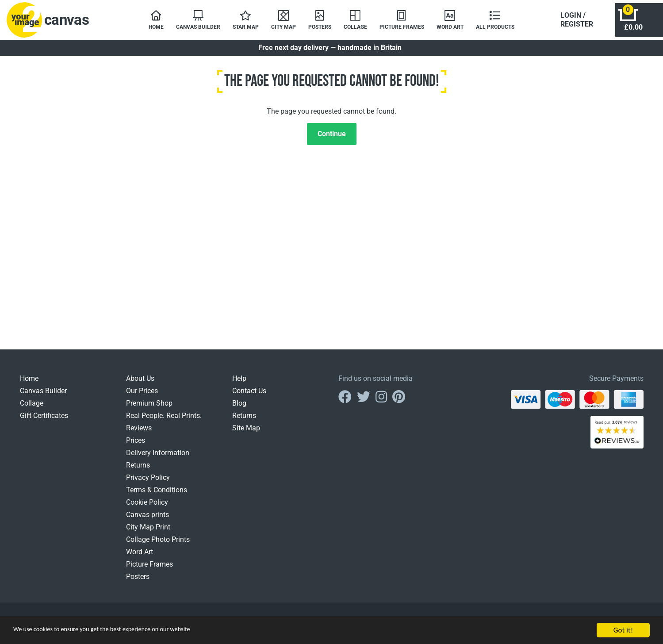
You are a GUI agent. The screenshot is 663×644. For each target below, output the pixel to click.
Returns (138, 470)
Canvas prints (148, 519)
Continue (332, 138)
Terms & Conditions (157, 494)
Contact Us (249, 395)
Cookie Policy (147, 507)
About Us (140, 383)
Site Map (246, 432)
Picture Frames (149, 569)
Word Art (140, 556)
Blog (239, 408)
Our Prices (142, 395)
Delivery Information (158, 457)
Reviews (139, 432)
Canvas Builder (43, 395)
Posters (138, 581)
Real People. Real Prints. (164, 420)
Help (239, 383)
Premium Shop (149, 408)
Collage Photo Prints (158, 544)
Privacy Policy (148, 482)
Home (29, 383)
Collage (32, 408)
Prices (136, 445)
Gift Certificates (44, 420)
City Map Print (148, 531)
